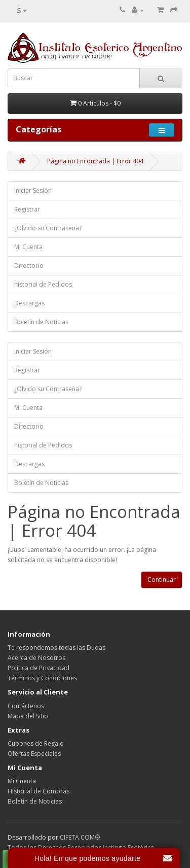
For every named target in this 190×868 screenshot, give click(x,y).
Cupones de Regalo (36, 743)
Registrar (27, 209)
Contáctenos (26, 706)
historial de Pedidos (43, 284)
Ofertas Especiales (34, 754)
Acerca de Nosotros (36, 658)
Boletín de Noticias (41, 322)
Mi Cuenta (28, 247)
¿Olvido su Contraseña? (48, 228)
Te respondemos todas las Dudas (56, 648)
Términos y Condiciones (42, 678)
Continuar (162, 580)
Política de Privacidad (39, 668)
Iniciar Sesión (33, 190)
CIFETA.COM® (80, 837)
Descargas (29, 303)
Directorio (29, 266)
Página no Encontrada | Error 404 (95, 161)
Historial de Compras (39, 791)
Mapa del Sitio (28, 716)
